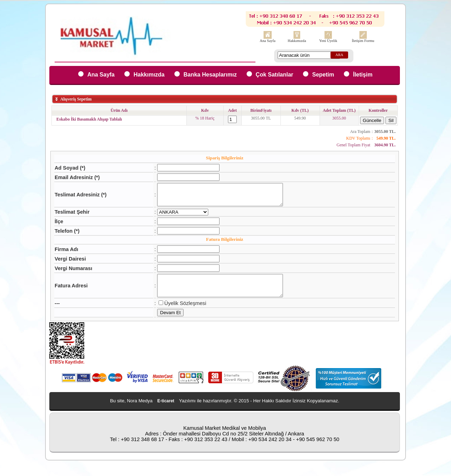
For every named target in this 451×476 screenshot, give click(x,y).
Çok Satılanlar (275, 75)
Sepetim (323, 75)
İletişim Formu (363, 41)
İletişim (363, 75)
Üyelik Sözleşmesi (178, 312)
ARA (339, 55)
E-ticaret (166, 409)
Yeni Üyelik (328, 41)
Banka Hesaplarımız (210, 75)
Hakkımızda (297, 41)
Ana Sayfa (268, 41)
